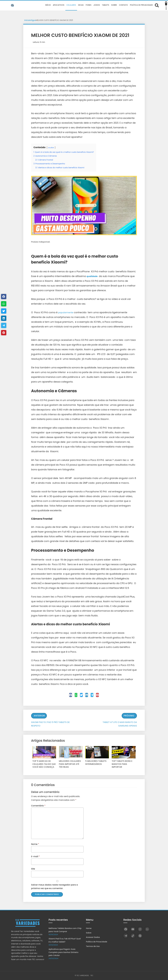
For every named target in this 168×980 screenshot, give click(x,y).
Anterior (39, 716)
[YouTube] (133, 929)
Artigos (33, 20)
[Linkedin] (88, 696)
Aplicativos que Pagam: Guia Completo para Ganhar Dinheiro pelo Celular (63, 952)
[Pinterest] (104, 696)
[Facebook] (64, 696)
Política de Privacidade (97, 942)
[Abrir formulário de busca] (157, 5)
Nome (35, 844)
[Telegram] (96, 696)
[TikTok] (133, 936)
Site (33, 868)
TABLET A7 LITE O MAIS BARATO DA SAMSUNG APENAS (120, 725)
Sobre (89, 933)
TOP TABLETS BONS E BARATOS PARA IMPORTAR (123, 763)
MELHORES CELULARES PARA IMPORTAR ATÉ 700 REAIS (70, 764)
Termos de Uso (93, 946)
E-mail (35, 856)
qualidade (93, 276)
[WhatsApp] (147, 929)
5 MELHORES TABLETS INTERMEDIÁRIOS (95, 763)
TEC (92, 975)
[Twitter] (80, 696)
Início (27, 20)
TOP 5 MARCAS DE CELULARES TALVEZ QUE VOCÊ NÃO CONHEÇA (43, 764)
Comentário (38, 805)
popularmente (67, 312)
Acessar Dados (93, 937)
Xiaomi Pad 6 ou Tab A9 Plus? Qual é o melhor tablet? (65, 940)
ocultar (51, 147)
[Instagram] (140, 929)
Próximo (129, 716)
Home (89, 928)
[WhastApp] (72, 696)
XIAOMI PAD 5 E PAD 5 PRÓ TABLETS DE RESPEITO (50, 725)
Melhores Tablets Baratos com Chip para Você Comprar (65, 930)
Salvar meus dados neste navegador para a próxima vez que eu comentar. (54, 886)
